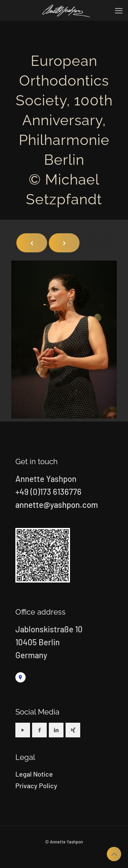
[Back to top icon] (114, 854)
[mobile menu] (119, 10)
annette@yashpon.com (57, 505)
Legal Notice (34, 774)
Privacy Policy (36, 785)
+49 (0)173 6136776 (48, 492)
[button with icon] (23, 730)
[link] (20, 677)
